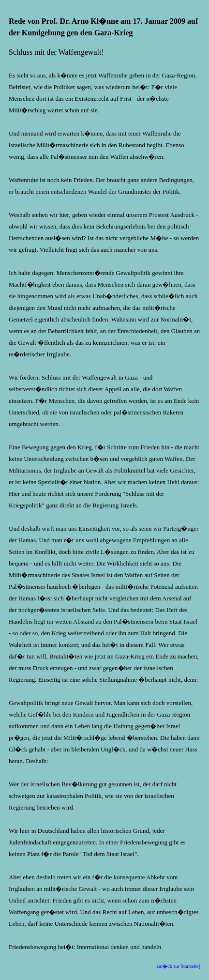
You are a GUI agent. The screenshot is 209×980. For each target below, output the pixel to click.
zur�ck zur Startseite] (178, 966)
